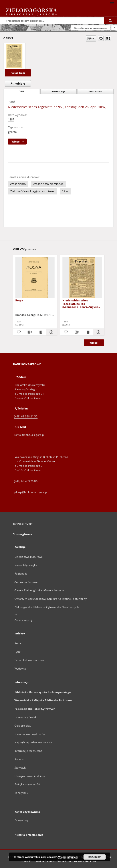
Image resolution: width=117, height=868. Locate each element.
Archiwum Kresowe (27, 582)
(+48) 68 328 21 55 (26, 416)
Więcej (94, 343)
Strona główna (23, 534)
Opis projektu (23, 726)
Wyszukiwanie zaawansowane (91, 28)
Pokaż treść (18, 73)
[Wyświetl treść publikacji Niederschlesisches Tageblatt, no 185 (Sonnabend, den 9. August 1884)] (88, 332)
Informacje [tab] (58, 92)
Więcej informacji (68, 857)
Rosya (19, 300)
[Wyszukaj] (111, 21)
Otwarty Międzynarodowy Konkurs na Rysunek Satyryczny (51, 599)
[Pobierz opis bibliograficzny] (29, 332)
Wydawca (20, 669)
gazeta (12, 132)
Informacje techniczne (28, 751)
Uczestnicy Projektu (27, 717)
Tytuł (18, 652)
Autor (18, 643)
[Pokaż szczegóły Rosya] (51, 332)
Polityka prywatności (27, 784)
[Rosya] (35, 278)
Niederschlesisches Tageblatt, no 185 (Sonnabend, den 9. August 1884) (80, 304)
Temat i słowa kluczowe (29, 660)
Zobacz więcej (23, 620)
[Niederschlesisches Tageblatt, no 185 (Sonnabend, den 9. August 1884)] (82, 278)
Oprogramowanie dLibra (30, 776)
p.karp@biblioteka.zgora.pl (31, 492)
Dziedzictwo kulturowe (29, 557)
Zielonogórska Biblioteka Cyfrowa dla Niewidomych (47, 607)
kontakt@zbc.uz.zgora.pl (29, 435)
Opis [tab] (21, 92)
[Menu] (112, 4)
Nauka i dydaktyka (26, 565)
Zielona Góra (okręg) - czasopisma (32, 191)
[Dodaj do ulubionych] (101, 38)
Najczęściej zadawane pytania (33, 742)
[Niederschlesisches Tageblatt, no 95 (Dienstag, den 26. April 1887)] (14, 56)
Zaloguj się (21, 820)
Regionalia (21, 574)
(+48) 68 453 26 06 (26, 481)
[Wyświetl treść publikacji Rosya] (41, 332)
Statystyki (20, 768)
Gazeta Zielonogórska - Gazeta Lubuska (39, 590)
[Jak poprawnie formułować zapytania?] (114, 28)
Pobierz (17, 84)
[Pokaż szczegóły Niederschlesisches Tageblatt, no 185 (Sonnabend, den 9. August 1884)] (98, 332)
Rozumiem (95, 857)
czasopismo (18, 184)
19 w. (65, 191)
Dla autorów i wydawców (30, 734)
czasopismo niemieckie (48, 184)
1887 (11, 119)
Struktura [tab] (95, 92)
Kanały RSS (21, 793)
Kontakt (19, 759)
